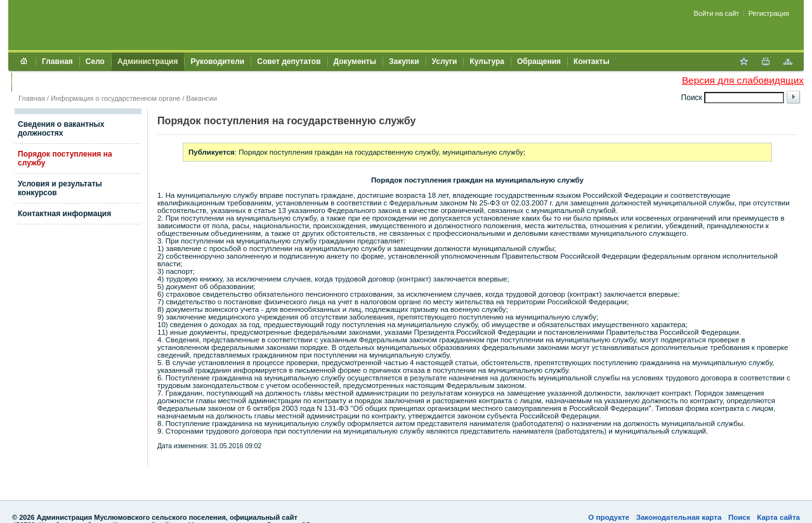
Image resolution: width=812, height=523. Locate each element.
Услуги (445, 61)
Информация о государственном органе (115, 98)
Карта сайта (778, 517)
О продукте (609, 517)
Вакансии (202, 98)
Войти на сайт (717, 13)
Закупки (404, 61)
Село (95, 61)
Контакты (592, 61)
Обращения (539, 61)
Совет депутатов (289, 61)
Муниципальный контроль (68, 82)
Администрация (147, 61)
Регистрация (769, 13)
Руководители (217, 61)
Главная (57, 61)
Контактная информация (64, 214)
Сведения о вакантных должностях (61, 129)
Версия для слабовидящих (743, 80)
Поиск (739, 517)
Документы (355, 61)
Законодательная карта (679, 517)
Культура (487, 61)
